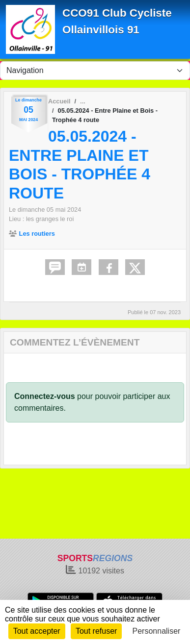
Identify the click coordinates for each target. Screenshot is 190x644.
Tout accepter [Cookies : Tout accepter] (37, 631)
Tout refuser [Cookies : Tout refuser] (96, 631)
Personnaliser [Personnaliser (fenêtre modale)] (157, 631)
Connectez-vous (45, 396)
